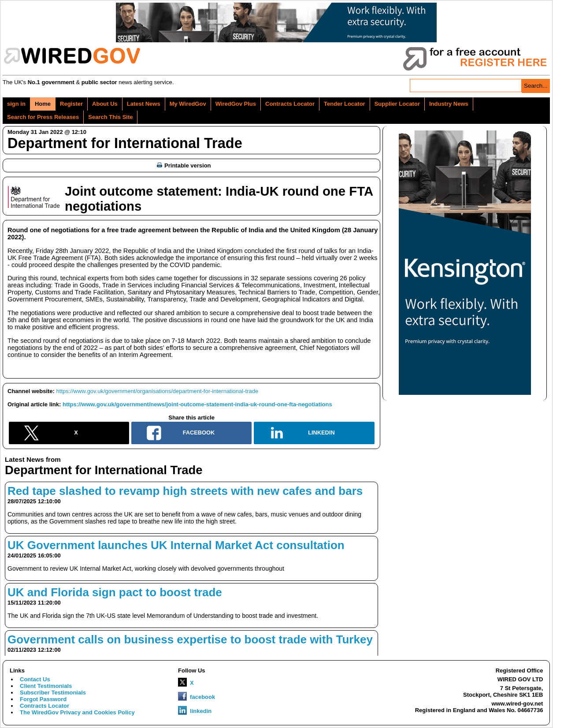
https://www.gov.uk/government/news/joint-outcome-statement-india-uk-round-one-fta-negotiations (197, 404)
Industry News (449, 104)
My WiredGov (188, 104)
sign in (16, 104)
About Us (105, 104)
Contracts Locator (290, 104)
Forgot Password (43, 699)
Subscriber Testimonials (53, 693)
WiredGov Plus (236, 104)
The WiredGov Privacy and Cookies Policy (77, 712)
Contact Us (35, 679)
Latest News (144, 104)
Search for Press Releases (43, 117)
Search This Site (110, 117)
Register (71, 104)
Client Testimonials (46, 686)
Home (43, 104)
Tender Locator (345, 104)
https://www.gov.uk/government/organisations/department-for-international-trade (158, 391)
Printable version (184, 165)
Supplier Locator (397, 104)
